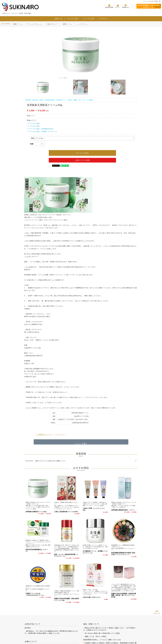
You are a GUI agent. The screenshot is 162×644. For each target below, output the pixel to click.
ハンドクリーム (82, 24)
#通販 (75, 100)
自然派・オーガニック (50, 131)
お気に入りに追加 (82, 160)
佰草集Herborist (48, 129)
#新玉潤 (35, 100)
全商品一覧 (58, 19)
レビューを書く (81, 443)
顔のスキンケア (53, 24)
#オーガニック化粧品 (86, 100)
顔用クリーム (67, 24)
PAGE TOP (157, 613)
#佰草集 (28, 100)
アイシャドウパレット (35, 24)
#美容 (70, 100)
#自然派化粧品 (50, 100)
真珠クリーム (18, 24)
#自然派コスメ (61, 100)
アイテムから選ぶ (73, 19)
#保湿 (41, 100)
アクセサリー (103, 19)
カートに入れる (82, 153)
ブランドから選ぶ (89, 19)
